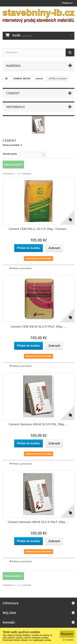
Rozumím (67, 634)
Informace (16, 107)
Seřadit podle (10, 154)
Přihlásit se (67, 3)
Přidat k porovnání (22, 268)
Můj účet (9, 613)
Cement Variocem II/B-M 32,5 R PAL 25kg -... (39, 424)
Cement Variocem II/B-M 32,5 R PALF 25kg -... (38, 522)
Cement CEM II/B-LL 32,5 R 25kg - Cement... (38, 229)
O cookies (68, 640)
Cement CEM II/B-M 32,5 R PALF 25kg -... (38, 327)
